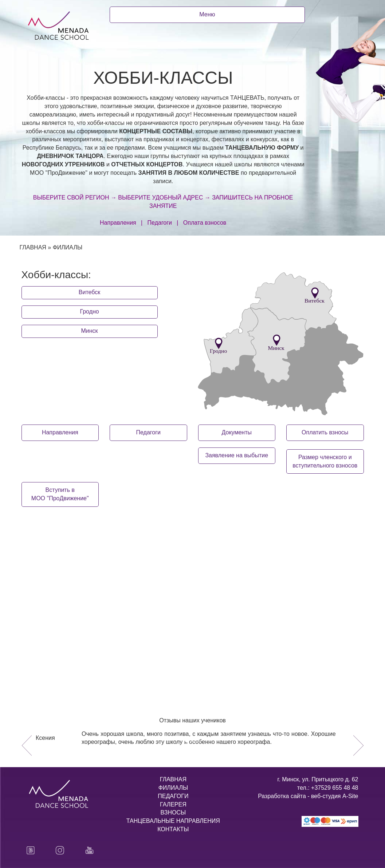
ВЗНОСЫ (173, 812)
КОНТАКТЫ (173, 829)
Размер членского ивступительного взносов (325, 461)
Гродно (89, 311)
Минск (90, 331)
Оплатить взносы (325, 432)
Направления (60, 432)
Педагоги (148, 432)
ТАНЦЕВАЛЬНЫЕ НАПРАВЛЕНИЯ (173, 821)
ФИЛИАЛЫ (173, 788)
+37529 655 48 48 (334, 788)
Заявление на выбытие (237, 455)
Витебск (89, 292)
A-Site (350, 796)
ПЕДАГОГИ (173, 796)
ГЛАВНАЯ (33, 247)
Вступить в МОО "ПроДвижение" (60, 494)
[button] (27, 745)
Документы (237, 432)
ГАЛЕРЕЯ (173, 804)
